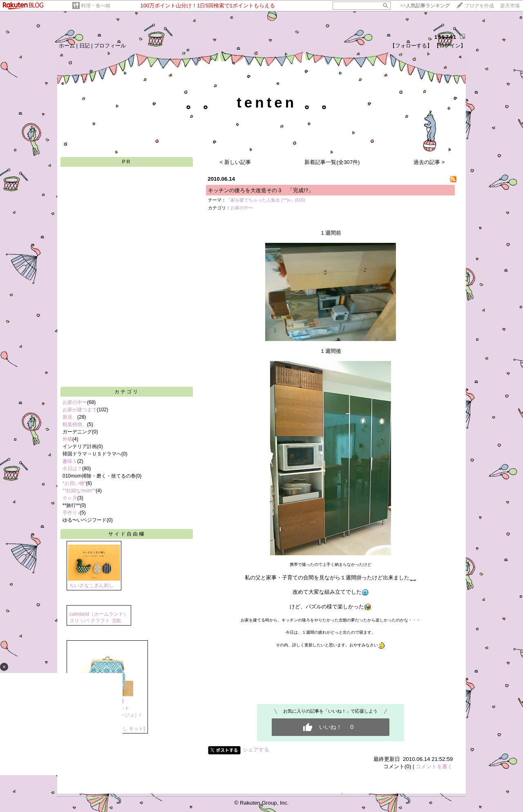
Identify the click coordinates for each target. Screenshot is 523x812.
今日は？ (72, 469)
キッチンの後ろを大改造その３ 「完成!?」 (261, 190)
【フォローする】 (411, 46)
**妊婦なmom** (79, 491)
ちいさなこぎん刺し (92, 585)
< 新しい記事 (236, 162)
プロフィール (110, 46)
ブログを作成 (479, 6)
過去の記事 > (429, 162)
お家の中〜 (75, 402)
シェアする (256, 750)
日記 (85, 46)
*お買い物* (74, 483)
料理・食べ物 (96, 6)
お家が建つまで (80, 410)
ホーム (67, 46)
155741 (446, 37)
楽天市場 (510, 6)
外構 (67, 439)
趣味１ (70, 461)
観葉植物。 (75, 424)
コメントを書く (434, 766)
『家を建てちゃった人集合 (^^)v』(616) (265, 200)
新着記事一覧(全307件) (332, 162)
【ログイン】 (450, 46)
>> (425, 6)
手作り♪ (71, 513)
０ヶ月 (70, 498)
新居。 (70, 417)
